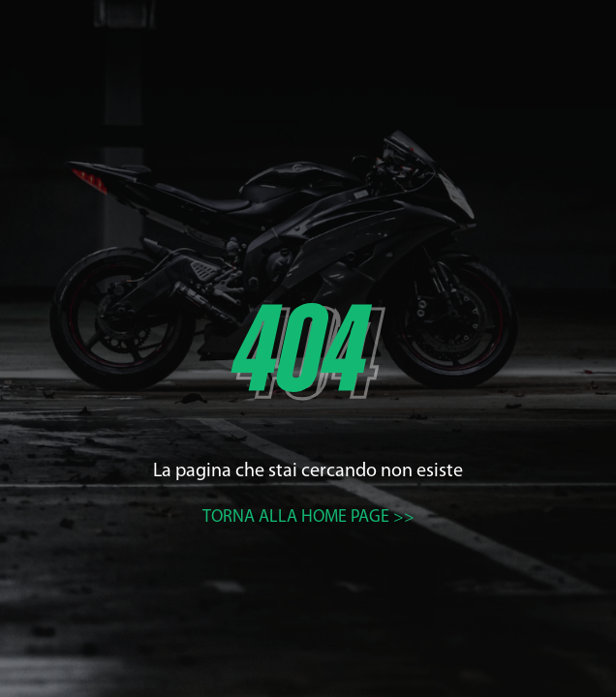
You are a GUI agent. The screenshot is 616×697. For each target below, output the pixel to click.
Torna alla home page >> (308, 517)
